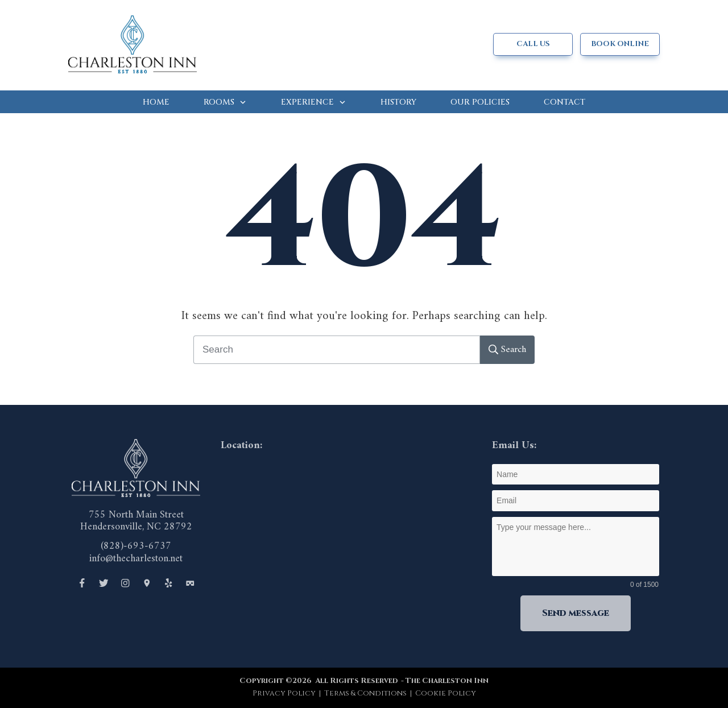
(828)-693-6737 (136, 546)
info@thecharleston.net (136, 559)
